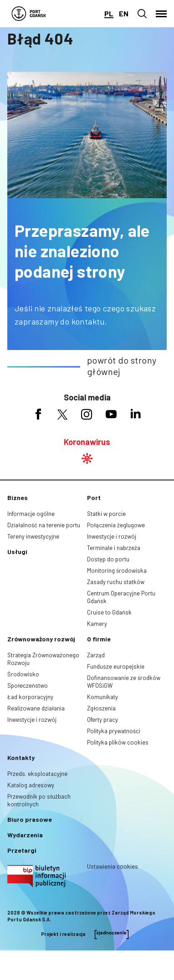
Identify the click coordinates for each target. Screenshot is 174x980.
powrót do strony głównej (122, 366)
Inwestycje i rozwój (112, 536)
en (124, 13)
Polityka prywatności (114, 731)
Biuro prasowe (30, 819)
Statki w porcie (106, 514)
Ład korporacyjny (30, 697)
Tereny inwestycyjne (33, 536)
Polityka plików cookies (118, 742)
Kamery (97, 624)
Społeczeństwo (28, 685)
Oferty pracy (102, 720)
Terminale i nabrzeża (114, 548)
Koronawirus (87, 442)
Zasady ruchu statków (116, 582)
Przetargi (22, 850)
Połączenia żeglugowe (116, 525)
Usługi (17, 552)
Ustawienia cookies (113, 866)
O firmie (99, 639)
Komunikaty (102, 697)
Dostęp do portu (108, 559)
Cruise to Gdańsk (109, 612)
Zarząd (96, 655)
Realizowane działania (36, 708)
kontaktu (88, 321)
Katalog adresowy (31, 785)
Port (94, 497)
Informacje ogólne (31, 514)
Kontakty (21, 757)
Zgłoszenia (101, 708)
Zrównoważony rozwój (41, 639)
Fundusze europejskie (116, 666)
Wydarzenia (25, 835)
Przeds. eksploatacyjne (37, 774)
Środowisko (23, 674)
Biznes (18, 497)
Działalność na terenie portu (44, 525)
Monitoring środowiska (117, 570)
